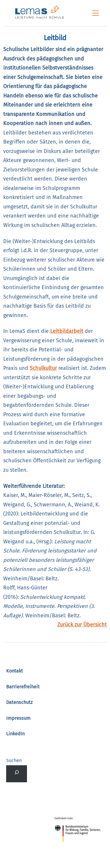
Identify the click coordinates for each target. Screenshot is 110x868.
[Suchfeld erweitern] (17, 774)
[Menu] (96, 13)
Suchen (14, 760)
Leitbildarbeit (67, 331)
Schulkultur (43, 368)
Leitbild (55, 38)
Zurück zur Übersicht (82, 625)
